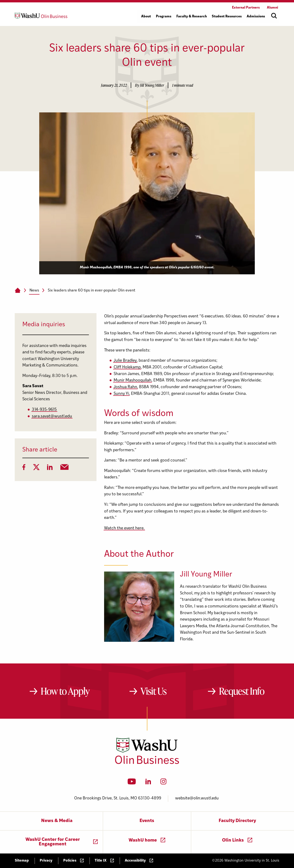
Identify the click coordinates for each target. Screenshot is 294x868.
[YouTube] (132, 783)
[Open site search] (274, 16)
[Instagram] (163, 783)
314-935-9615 (44, 410)
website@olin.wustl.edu (197, 798)
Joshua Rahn (125, 387)
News (34, 291)
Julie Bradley (125, 361)
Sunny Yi (121, 394)
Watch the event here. (124, 528)
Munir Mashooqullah (133, 380)
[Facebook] (24, 469)
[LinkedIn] (50, 469)
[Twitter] (36, 469)
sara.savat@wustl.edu (52, 416)
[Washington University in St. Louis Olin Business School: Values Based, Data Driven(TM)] (147, 763)
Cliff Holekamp (127, 367)
